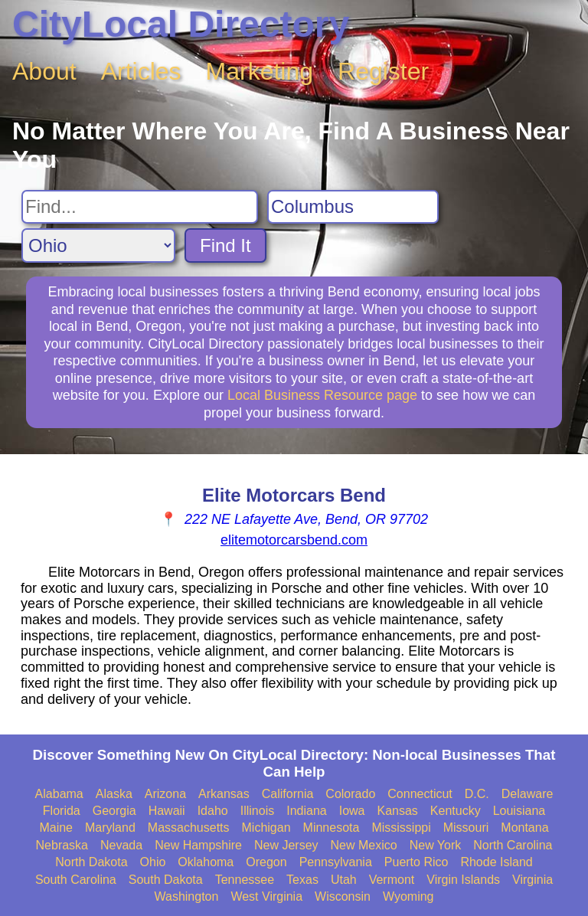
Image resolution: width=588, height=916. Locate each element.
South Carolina (76, 880)
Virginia (532, 880)
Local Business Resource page (322, 395)
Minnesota (332, 828)
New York (436, 845)
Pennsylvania (336, 862)
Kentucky (456, 811)
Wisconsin (343, 896)
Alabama (59, 794)
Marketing (260, 71)
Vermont (392, 880)
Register (383, 71)
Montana (524, 828)
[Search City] (353, 207)
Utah (344, 880)
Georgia (114, 811)
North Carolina (513, 845)
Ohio (153, 862)
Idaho (213, 811)
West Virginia (266, 896)
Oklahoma (206, 862)
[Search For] (140, 207)
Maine (56, 828)
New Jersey (286, 845)
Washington (186, 896)
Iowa (352, 811)
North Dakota (91, 862)
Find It (225, 245)
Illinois (257, 811)
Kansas (397, 811)
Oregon (266, 862)
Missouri (466, 828)
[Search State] (98, 245)
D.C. (477, 794)
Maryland (110, 828)
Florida (62, 811)
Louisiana (519, 811)
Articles (141, 71)
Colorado (350, 794)
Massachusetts (189, 828)
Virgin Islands (463, 880)
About (44, 71)
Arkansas (224, 794)
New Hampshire (198, 845)
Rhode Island (496, 862)
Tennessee (245, 880)
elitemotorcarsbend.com (294, 540)
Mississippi (401, 828)
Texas (302, 880)
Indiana (307, 811)
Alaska (114, 794)
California (288, 794)
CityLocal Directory (181, 24)
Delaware (528, 794)
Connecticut (420, 794)
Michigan (266, 828)
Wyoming (408, 896)
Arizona (165, 794)
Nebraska (62, 845)
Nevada (121, 845)
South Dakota (166, 880)
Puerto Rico (416, 862)
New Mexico (364, 845)
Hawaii (167, 811)
